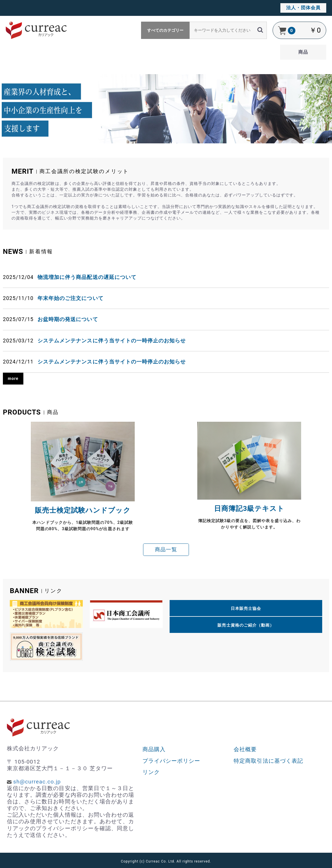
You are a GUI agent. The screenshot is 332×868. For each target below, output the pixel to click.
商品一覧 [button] (166, 550)
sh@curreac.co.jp (37, 782)
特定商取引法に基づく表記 (268, 761)
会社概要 (245, 749)
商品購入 (154, 749)
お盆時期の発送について (68, 319)
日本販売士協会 (246, 608)
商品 (303, 52)
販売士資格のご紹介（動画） (246, 625)
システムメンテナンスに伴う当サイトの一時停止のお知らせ (112, 341)
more (13, 378)
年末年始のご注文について (71, 298)
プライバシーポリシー (171, 761)
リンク (151, 772)
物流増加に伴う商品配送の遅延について (87, 277)
